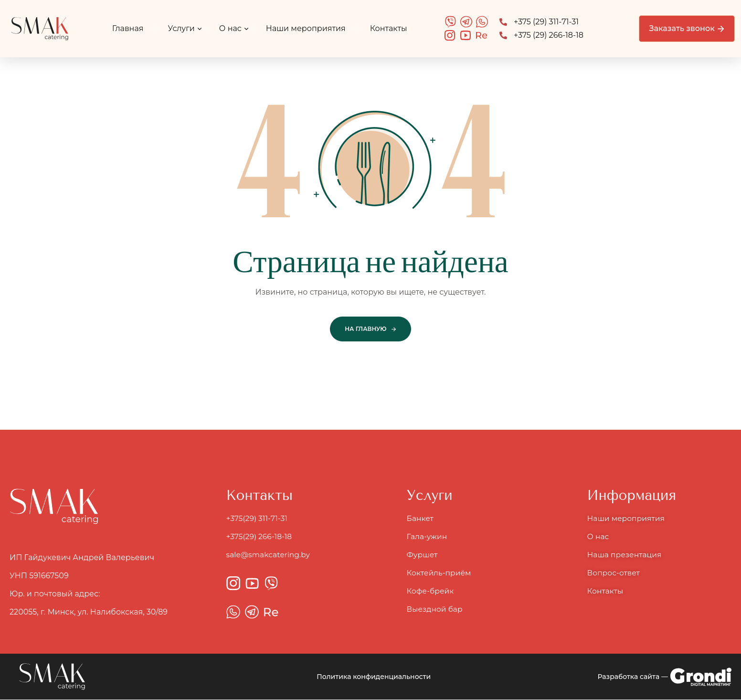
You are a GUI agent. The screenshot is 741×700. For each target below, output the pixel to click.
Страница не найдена (370, 262)
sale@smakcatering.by (270, 555)
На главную (365, 329)
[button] (687, 29)
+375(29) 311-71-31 (259, 519)
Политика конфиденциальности (374, 677)
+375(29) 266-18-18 (260, 537)
